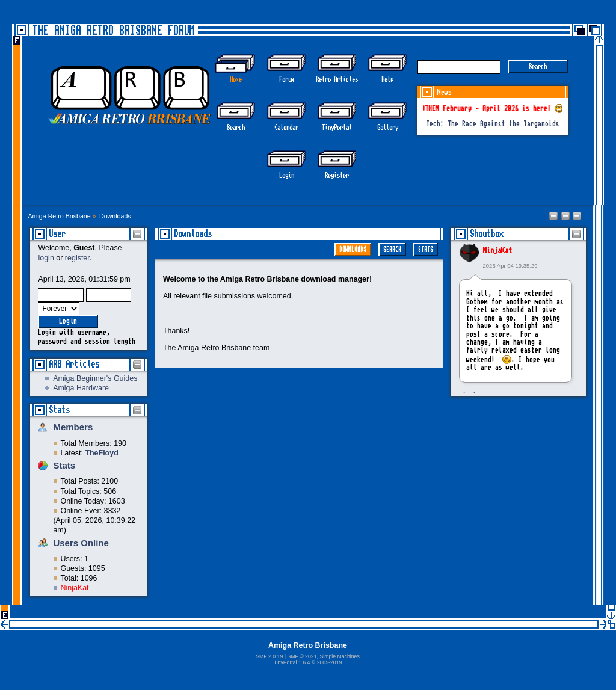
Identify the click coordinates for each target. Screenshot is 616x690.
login (46, 258)
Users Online (81, 543)
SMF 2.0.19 (269, 656)
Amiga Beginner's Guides (95, 378)
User (57, 234)
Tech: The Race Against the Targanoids (493, 124)
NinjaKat (74, 588)
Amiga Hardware (81, 388)
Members (73, 427)
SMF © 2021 (302, 656)
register (77, 258)
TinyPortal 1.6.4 (292, 662)
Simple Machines (339, 656)
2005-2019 (330, 662)
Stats (59, 410)
